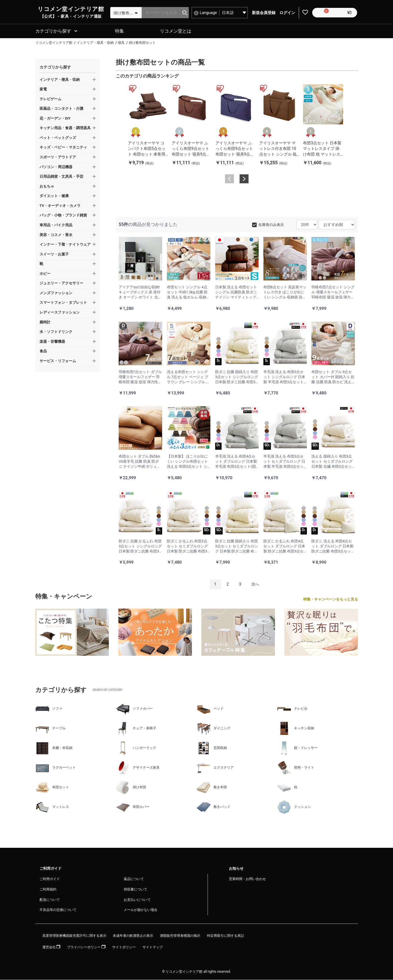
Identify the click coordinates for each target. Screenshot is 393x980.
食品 (43, 352)
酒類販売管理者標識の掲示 (180, 936)
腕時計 (45, 322)
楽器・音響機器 (52, 342)
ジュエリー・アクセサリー (61, 284)
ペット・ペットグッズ (58, 138)
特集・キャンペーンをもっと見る (331, 600)
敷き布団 (212, 788)
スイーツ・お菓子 (54, 254)
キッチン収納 (296, 729)
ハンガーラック (136, 748)
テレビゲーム (50, 99)
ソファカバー (134, 709)
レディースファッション (60, 313)
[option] (148, 125)
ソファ (49, 709)
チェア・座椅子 (136, 729)
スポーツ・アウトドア (58, 158)
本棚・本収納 (54, 748)
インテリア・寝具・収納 (60, 80)
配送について (50, 900)
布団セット (52, 788)
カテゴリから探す (53, 32)
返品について (134, 880)
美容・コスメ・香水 (56, 235)
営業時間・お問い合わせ (247, 880)
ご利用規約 (48, 890)
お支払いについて (137, 900)
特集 (119, 32)
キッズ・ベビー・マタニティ (63, 148)
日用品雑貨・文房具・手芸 (61, 177)
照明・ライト (296, 768)
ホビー (45, 274)
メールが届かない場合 (141, 910)
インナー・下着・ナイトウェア (65, 245)
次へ (255, 585)
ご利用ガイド (50, 880)
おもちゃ (47, 187)
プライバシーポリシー (86, 948)
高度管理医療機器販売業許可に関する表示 (74, 936)
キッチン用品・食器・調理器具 (65, 128)
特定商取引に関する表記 (226, 936)
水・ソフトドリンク (56, 332)
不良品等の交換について (58, 910)
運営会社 (51, 948)
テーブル (50, 729)
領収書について (135, 890)
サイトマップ (153, 948)
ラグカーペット (56, 768)
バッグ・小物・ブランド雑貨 (63, 216)
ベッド (210, 709)
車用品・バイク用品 (56, 226)
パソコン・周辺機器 (56, 167)
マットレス (52, 807)
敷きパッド (213, 807)
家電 (43, 90)
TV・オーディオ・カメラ (60, 206)
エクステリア (215, 768)
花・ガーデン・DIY (55, 119)
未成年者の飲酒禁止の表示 (133, 936)
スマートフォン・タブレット (63, 303)
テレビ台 (292, 709)
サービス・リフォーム (58, 361)
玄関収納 (212, 748)
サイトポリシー (124, 948)
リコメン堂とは (176, 32)
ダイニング (213, 729)
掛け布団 (131, 788)
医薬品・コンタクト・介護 (61, 109)
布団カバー (133, 807)
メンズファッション (56, 293)
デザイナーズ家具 (138, 768)
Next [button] (244, 179)
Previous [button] (229, 179)
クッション (294, 807)
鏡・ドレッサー (297, 748)
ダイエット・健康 (54, 196)
